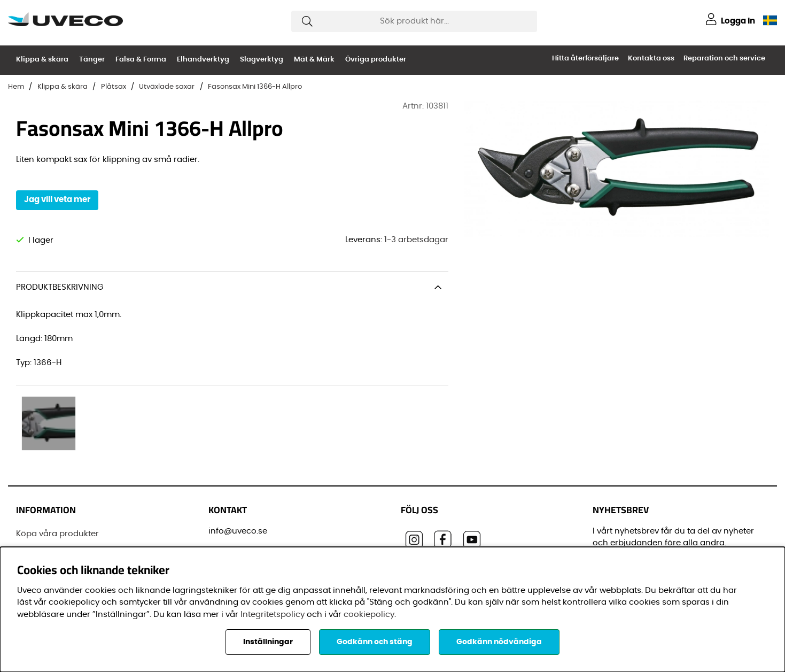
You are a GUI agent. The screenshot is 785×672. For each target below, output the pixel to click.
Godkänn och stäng (375, 642)
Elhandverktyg (203, 60)
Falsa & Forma (141, 60)
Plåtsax (114, 87)
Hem (16, 87)
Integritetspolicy (273, 615)
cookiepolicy (369, 615)
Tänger (92, 60)
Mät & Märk (314, 60)
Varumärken (41, 538)
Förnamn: (615, 543)
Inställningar (268, 642)
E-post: (611, 495)
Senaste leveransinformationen (79, 498)
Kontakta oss (651, 59)
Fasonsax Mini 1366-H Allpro (255, 87)
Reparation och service (724, 59)
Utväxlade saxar (167, 87)
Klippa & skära (42, 60)
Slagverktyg (262, 60)
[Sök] (414, 21)
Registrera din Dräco (57, 478)
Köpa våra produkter (57, 458)
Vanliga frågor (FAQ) (58, 518)
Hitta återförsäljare (585, 59)
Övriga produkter (376, 60)
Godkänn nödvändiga (499, 642)
